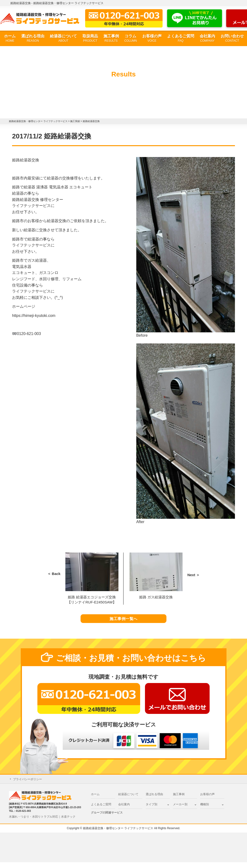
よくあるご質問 (181, 38)
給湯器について (63, 38)
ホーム (10, 38)
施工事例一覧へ (124, 622)
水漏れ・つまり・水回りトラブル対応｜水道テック (42, 822)
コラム (130, 38)
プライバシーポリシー (27, 785)
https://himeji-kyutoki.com (34, 316)
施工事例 (111, 38)
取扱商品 (90, 38)
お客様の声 (152, 38)
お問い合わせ (232, 38)
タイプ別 (151, 810)
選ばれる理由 (33, 38)
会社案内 (207, 38)
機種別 (205, 810)
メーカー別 (180, 810)
